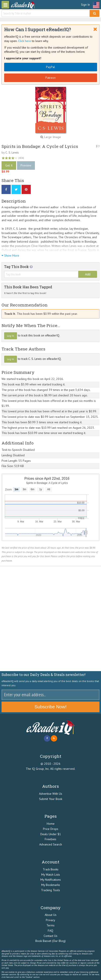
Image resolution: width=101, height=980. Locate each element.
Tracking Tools (50, 890)
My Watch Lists (51, 875)
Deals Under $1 (51, 834)
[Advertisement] (50, 619)
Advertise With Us (51, 794)
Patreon (50, 78)
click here (6, 977)
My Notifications (51, 880)
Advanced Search (51, 844)
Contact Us (50, 936)
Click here (25, 41)
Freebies (50, 839)
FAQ (50, 931)
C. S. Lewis (12, 152)
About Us (51, 915)
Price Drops (51, 829)
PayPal (50, 67)
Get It (9, 165)
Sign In (85, 5)
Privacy (50, 920)
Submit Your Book (51, 799)
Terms (50, 925)
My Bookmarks (51, 885)
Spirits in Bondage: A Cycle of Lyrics (40, 146)
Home (51, 824)
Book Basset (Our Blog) (50, 941)
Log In (10, 336)
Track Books (51, 869)
